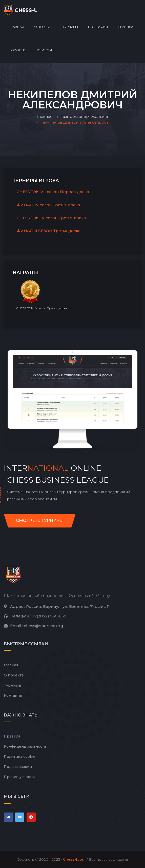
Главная (16, 27)
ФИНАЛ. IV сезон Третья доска (48, 205)
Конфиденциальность (25, 746)
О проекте (43, 27)
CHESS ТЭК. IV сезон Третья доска (51, 218)
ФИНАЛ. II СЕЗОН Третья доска (49, 231)
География (98, 27)
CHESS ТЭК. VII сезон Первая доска (53, 192)
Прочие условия (19, 777)
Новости (17, 50)
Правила (126, 27)
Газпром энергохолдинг (85, 116)
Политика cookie (20, 757)
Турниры (70, 27)
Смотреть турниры (40, 521)
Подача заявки (18, 767)
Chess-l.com (74, 859)
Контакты (13, 695)
